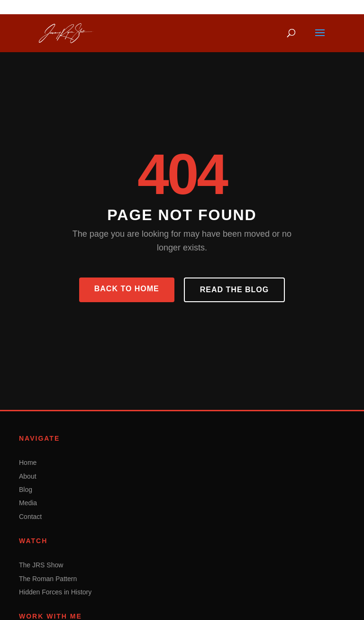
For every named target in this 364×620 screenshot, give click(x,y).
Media (28, 503)
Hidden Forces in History (55, 592)
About (28, 476)
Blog (26, 490)
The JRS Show (41, 565)
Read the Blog (234, 290)
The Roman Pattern (48, 579)
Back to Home (127, 289)
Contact (30, 517)
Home (28, 463)
